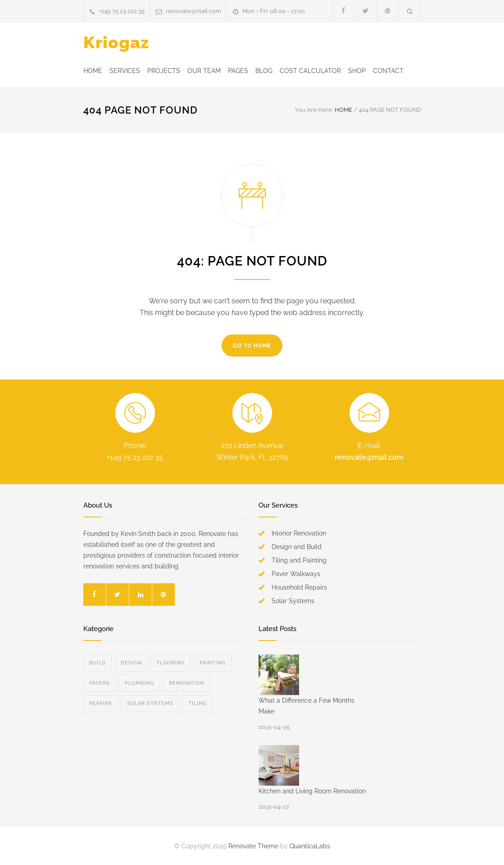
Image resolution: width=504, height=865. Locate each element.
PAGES (238, 71)
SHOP (357, 71)
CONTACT (388, 71)
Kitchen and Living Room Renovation (312, 791)
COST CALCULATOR (310, 71)
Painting (213, 663)
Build (98, 663)
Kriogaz (116, 42)
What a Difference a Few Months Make (306, 706)
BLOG (264, 71)
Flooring (171, 663)
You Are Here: (314, 110)
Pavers (100, 683)
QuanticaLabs (310, 846)
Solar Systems (150, 703)
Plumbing (139, 683)
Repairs (101, 703)
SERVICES (125, 71)
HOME (93, 71)
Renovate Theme (253, 846)
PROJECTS (164, 71)
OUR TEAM (204, 71)
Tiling (198, 703)
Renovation (186, 683)
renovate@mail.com (193, 11)
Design (131, 663)
